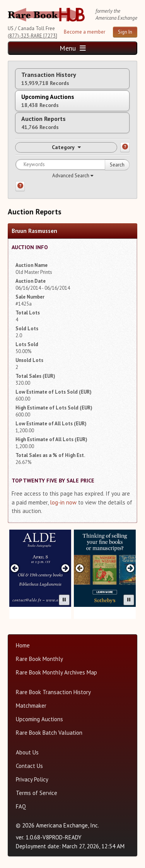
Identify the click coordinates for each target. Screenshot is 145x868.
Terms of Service (37, 793)
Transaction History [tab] (49, 79)
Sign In (125, 32)
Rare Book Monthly (39, 659)
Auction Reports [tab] (43, 123)
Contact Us (29, 766)
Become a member (84, 32)
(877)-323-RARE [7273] (32, 36)
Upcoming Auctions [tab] (48, 101)
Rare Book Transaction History (53, 692)
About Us (27, 752)
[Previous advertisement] (15, 568)
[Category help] (125, 147)
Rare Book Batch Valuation (49, 733)
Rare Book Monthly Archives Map (56, 672)
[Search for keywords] (72, 165)
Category (66, 147)
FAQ (21, 806)
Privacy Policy (32, 779)
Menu (73, 48)
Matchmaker (31, 706)
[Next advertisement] (66, 568)
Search (117, 165)
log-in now (63, 502)
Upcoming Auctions (39, 719)
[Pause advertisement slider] (64, 600)
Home (23, 645)
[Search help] (20, 186)
